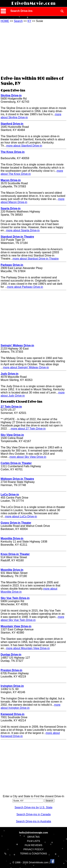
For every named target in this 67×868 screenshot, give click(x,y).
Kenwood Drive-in (13, 714)
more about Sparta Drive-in (23, 230)
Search (18, 21)
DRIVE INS (33, 837)
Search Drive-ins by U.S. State (34, 807)
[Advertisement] (33, 49)
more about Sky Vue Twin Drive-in (32, 618)
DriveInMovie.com (33, 3)
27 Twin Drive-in (11, 407)
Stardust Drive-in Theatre (17, 237)
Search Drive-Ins (21, 11)
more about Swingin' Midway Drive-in (26, 367)
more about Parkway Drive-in (25, 287)
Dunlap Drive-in (11, 655)
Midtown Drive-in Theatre (17, 479)
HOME (5, 21)
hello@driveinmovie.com (33, 833)
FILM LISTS (34, 841)
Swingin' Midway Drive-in (17, 345)
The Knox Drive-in (13, 152)
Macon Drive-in (11, 180)
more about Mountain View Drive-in (28, 648)
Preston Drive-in (12, 670)
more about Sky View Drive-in (28, 457)
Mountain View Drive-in (16, 626)
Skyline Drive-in (11, 95)
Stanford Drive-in (12, 124)
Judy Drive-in (10, 374)
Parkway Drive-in (12, 265)
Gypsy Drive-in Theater (16, 523)
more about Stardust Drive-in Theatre (36, 259)
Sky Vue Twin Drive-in (15, 598)
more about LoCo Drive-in (21, 516)
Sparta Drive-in (11, 208)
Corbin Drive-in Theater (16, 463)
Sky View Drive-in (12, 435)
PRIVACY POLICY (33, 849)
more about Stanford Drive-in (24, 146)
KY (29, 21)
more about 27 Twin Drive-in (28, 429)
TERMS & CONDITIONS (33, 854)
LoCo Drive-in (10, 494)
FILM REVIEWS (33, 845)
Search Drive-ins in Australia (34, 821)
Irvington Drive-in (12, 686)
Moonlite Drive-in (12, 538)
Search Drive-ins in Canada (33, 814)
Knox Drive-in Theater (15, 554)
